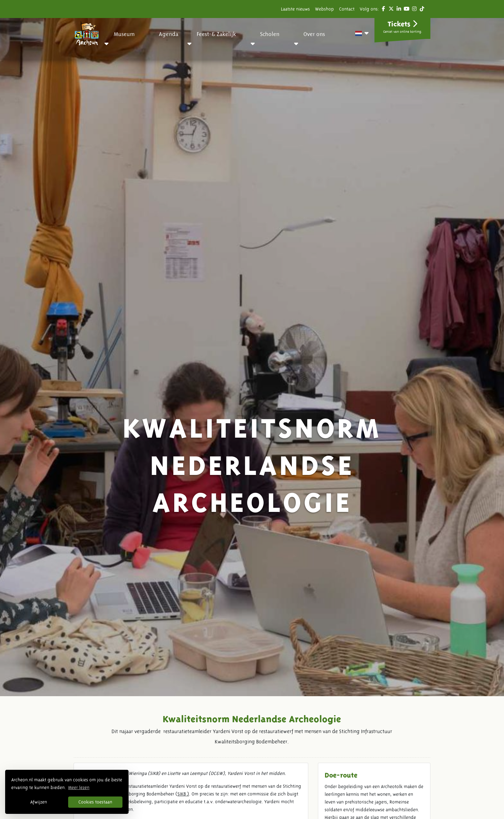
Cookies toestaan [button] (95, 802)
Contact (347, 9)
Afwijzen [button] (39, 802)
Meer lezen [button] (79, 787)
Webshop (324, 9)
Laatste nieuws (295, 9)
